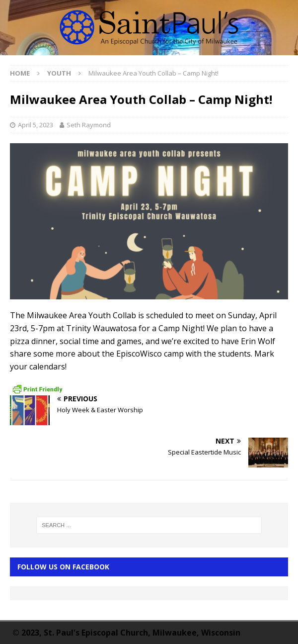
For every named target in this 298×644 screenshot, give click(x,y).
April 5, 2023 (36, 125)
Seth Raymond (89, 125)
